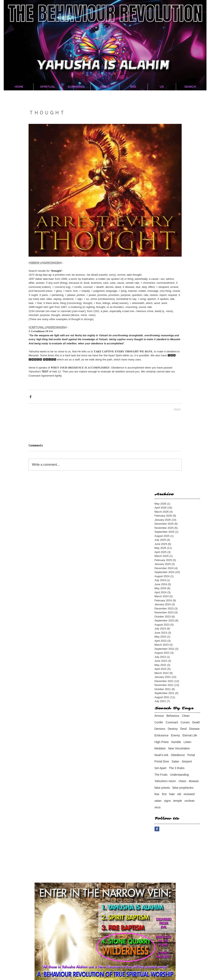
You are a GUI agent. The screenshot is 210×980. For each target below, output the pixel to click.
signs (167, 801)
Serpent (187, 761)
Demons (160, 729)
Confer (159, 722)
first (164, 794)
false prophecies (183, 788)
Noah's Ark (161, 755)
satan (158, 801)
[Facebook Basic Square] (157, 829)
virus (158, 807)
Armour (159, 716)
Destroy (173, 729)
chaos (182, 781)
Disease (194, 729)
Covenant (172, 722)
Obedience (178, 755)
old (179, 794)
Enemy (175, 735)
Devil (183, 729)
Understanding (179, 775)
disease (194, 781)
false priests (162, 788)
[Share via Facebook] (31, 397)
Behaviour (173, 716)
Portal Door (162, 761)
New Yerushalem (179, 748)
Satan (175, 761)
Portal (191, 755)
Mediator (160, 748)
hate (172, 794)
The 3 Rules (177, 768)
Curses (185, 722)
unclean (189, 801)
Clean (186, 716)
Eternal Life (190, 735)
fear (157, 794)
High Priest (162, 742)
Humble (176, 742)
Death (196, 722)
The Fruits (161, 775)
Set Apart (161, 768)
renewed (189, 794)
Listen (187, 742)
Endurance (162, 735)
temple (178, 801)
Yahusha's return (165, 781)
